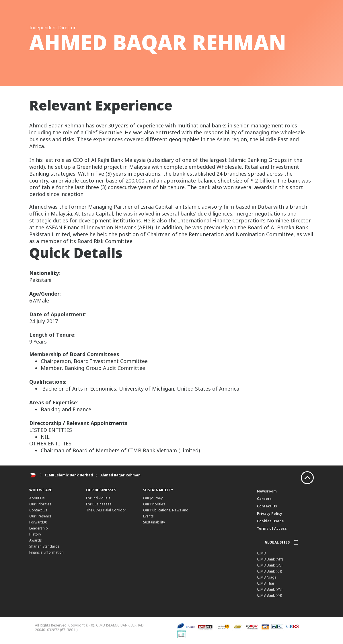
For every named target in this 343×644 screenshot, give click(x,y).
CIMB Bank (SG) (270, 565)
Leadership (39, 528)
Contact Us (38, 510)
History (35, 534)
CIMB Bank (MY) (270, 559)
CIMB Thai (265, 583)
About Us (37, 498)
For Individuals (98, 498)
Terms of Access (272, 528)
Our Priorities (40, 504)
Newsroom (267, 491)
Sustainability (154, 522)
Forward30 (38, 522)
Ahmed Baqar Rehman (120, 475)
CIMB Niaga (267, 577)
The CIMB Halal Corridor (106, 510)
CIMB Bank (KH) (269, 571)
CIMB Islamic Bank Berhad (69, 475)
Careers (264, 499)
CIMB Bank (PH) (269, 595)
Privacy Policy (270, 514)
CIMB (261, 553)
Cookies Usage (270, 521)
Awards (36, 540)
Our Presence (40, 516)
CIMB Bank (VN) (270, 589)
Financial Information (46, 552)
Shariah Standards (44, 546)
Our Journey (153, 498)
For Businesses (99, 504)
